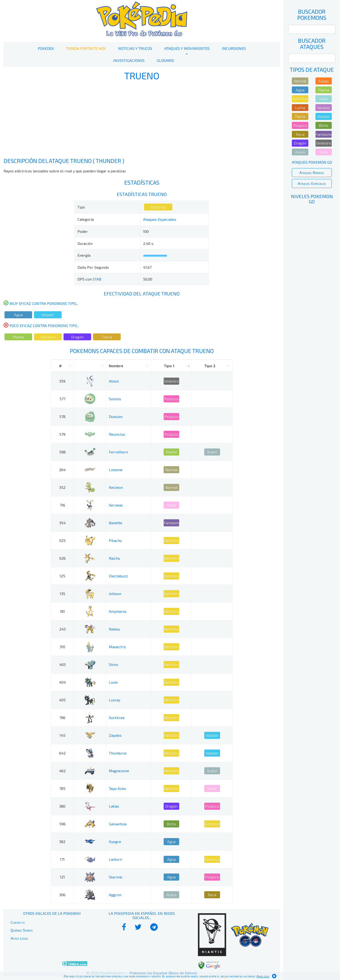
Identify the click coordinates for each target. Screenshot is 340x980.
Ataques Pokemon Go (312, 162)
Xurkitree (117, 718)
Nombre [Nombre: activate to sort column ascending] (116, 366)
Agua (18, 315)
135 (62, 594)
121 (62, 877)
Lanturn (115, 859)
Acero (212, 452)
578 (62, 416)
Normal (171, 470)
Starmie (116, 877)
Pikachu (115, 540)
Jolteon (115, 594)
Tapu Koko (117, 788)
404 (62, 682)
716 (62, 505)
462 (62, 771)
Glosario (165, 60)
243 (62, 629)
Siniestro (171, 381)
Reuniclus (117, 434)
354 (62, 523)
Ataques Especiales (160, 219)
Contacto (18, 922)
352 (62, 487)
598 (62, 452)
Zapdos (115, 735)
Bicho (171, 824)
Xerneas (116, 505)
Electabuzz (118, 576)
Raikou (114, 629)
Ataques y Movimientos (187, 48)
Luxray (115, 700)
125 (62, 576)
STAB (97, 279)
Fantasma (172, 523)
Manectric (118, 647)
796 (62, 718)
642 (62, 753)
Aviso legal (263, 976)
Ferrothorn (118, 452)
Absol (114, 381)
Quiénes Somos (22, 930)
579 (62, 434)
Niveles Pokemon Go (312, 199)
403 (62, 664)
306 (62, 895)
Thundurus (118, 753)
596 (62, 824)
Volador (48, 315)
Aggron (115, 895)
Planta (18, 337)
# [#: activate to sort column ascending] (60, 366)
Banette (116, 523)
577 (62, 399)
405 (62, 700)
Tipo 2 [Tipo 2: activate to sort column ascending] (210, 366)
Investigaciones (129, 60)
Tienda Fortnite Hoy (86, 48)
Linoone (116, 470)
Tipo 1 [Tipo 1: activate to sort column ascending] (169, 366)
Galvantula (118, 824)
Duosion (116, 416)
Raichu (114, 558)
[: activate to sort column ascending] (90, 366)
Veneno (323, 108)
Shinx (113, 664)
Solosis (115, 399)
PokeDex (46, 48)
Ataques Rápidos (312, 173)
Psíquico (171, 399)
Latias (114, 806)
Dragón (77, 337)
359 (62, 381)
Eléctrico (158, 207)
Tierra (107, 337)
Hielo (324, 99)
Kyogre (115, 842)
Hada (171, 505)
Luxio (113, 682)
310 (62, 647)
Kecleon (116, 487)
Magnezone (119, 771)
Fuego (323, 81)
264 (62, 470)
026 (62, 558)
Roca (212, 895)
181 (62, 611)
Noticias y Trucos (135, 48)
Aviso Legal (19, 938)
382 (62, 842)
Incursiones (234, 48)
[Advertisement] (142, 120)
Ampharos (118, 611)
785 (62, 788)
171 (62, 859)
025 (62, 540)
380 (62, 806)
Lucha (300, 108)
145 (62, 735)
